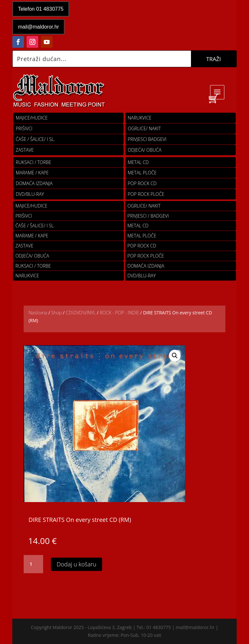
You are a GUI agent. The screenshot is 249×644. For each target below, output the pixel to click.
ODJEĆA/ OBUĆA (145, 150)
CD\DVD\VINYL (81, 313)
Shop (56, 313)
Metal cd (138, 162)
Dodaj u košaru (77, 564)
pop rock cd (142, 183)
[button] (175, 356)
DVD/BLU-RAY (30, 194)
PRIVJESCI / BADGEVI (148, 216)
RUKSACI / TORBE (33, 162)
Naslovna (38, 313)
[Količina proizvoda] (33, 564)
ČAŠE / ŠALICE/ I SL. (35, 139)
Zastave (25, 150)
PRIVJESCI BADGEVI (147, 139)
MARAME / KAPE (32, 173)
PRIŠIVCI (24, 128)
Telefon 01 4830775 (41, 9)
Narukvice (140, 118)
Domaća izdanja (34, 183)
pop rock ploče (146, 194)
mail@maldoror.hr (38, 27)
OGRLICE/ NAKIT (144, 128)
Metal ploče (142, 173)
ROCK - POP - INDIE (119, 313)
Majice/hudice (32, 118)
